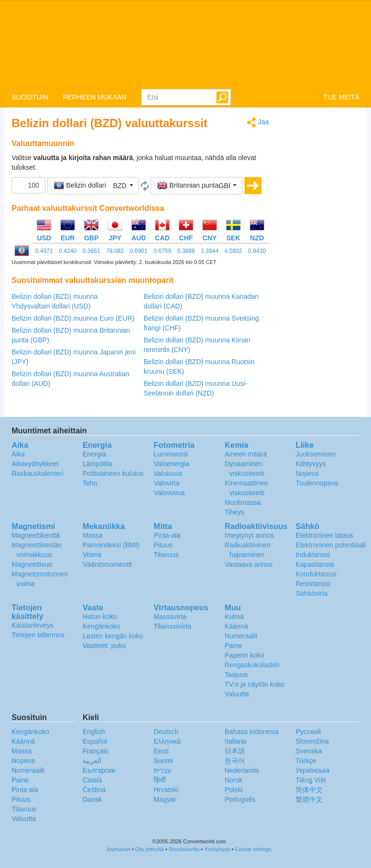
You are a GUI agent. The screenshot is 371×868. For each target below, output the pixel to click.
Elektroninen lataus (324, 535)
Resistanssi (313, 584)
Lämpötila (97, 464)
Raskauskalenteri (37, 473)
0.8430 (257, 251)
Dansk (92, 799)
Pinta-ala (167, 535)
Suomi (163, 761)
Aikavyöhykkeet (35, 464)
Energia (94, 454)
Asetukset (119, 849)
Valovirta (166, 483)
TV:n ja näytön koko (254, 684)
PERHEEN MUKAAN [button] (94, 97)
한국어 (235, 761)
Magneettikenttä (36, 535)
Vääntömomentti (107, 564)
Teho (90, 483)
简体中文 (309, 790)
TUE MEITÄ (341, 97)
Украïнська (313, 770)
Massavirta (170, 617)
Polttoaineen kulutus (113, 473)
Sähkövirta (312, 593)
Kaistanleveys (32, 625)
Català (92, 780)
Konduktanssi (316, 574)
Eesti (161, 751)
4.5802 (234, 251)
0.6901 (139, 251)
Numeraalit (241, 636)
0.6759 (163, 251)
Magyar (165, 799)
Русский (308, 732)
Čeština (94, 790)
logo (185, 44)
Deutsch (166, 732)
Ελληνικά (167, 741)
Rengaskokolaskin (252, 665)
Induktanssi (313, 555)
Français (96, 751)
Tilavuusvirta (172, 626)
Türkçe (306, 761)
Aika (18, 454)
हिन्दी (160, 780)
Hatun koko (100, 617)
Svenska (309, 751)
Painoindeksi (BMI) (111, 545)
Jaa (258, 123)
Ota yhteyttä (150, 849)
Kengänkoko (101, 626)
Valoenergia (171, 464)
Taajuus (236, 675)
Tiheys (235, 512)
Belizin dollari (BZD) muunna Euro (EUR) (73, 318)
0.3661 (92, 251)
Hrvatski (166, 790)
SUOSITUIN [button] (30, 97)
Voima (92, 555)
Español (95, 741)
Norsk (234, 780)
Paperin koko (244, 655)
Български (99, 770)
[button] (93, 186)
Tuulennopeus (317, 483)
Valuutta (237, 694)
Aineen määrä (246, 454)
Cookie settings (253, 849)
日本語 (235, 751)
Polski (234, 790)
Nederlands (242, 770)
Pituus (163, 545)
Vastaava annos (249, 564)
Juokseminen (316, 454)
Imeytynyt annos (249, 535)
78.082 (115, 251)
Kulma (234, 617)
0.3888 (186, 251)
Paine (233, 646)
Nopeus (307, 473)
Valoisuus (168, 473)
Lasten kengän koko (113, 636)
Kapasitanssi (315, 564)
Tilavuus (166, 555)
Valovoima (169, 493)
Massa (93, 535)
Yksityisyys (217, 849)
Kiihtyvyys (311, 464)
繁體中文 (309, 799)
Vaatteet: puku (104, 646)
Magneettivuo (32, 564)
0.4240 (68, 251)
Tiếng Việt (311, 780)
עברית (163, 770)
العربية (92, 761)
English (94, 732)
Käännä (236, 626)
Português (240, 799)
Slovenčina (312, 741)
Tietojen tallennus (38, 635)
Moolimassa (243, 502)
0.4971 (44, 251)
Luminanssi (171, 454)
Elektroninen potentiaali (331, 545)
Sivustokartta (184, 849)
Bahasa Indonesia (252, 732)
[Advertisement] (322, 262)
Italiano (235, 741)
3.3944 (210, 251)
